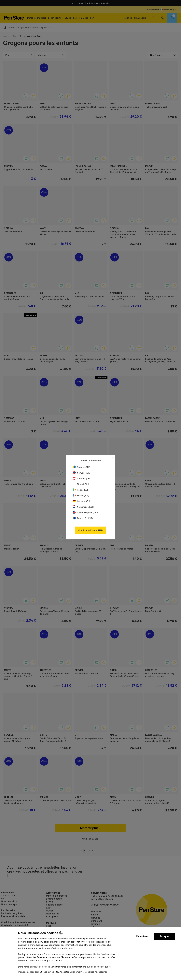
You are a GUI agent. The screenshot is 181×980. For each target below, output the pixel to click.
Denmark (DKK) (82, 479)
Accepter (165, 936)
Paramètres (142, 936)
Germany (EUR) (82, 501)
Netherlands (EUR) (84, 507)
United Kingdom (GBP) (86, 513)
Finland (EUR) (81, 484)
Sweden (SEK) (82, 467)
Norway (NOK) (82, 473)
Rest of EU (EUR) (83, 518)
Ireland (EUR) (81, 490)
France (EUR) (81, 496)
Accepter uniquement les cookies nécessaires (83, 972)
